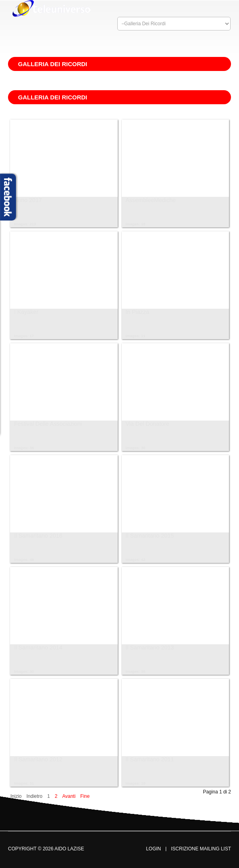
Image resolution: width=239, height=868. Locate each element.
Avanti (69, 796)
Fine (85, 796)
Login (154, 849)
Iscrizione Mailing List (201, 849)
